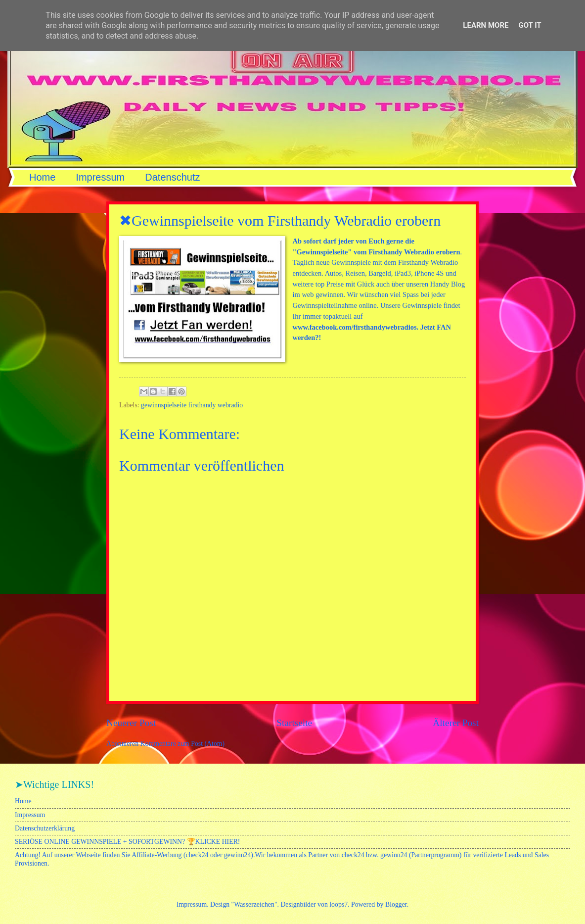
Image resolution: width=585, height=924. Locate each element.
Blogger (396, 904)
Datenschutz (172, 177)
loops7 (338, 904)
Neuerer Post (131, 723)
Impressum (100, 177)
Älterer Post (456, 723)
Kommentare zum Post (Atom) (183, 744)
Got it (530, 25)
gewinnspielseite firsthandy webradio (192, 405)
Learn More (486, 25)
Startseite (294, 723)
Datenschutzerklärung (45, 828)
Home (42, 177)
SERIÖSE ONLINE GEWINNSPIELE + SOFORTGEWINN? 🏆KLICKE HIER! (127, 842)
